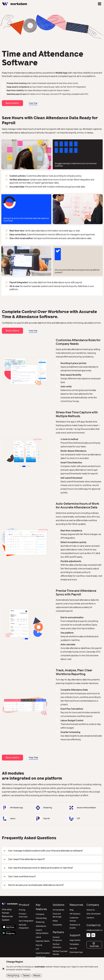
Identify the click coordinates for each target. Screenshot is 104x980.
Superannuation (43, 953)
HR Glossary (75, 914)
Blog (72, 910)
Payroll (39, 945)
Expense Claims (43, 941)
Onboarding (41, 918)
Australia (94, 946)
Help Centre (75, 940)
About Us (91, 910)
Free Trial (33, 103)
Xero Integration (26, 921)
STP (37, 949)
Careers (90, 918)
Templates (74, 944)
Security (73, 948)
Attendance (41, 926)
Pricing (22, 910)
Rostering (40, 922)
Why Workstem (94, 914)
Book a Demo (12, 103)
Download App (76, 952)
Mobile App (41, 957)
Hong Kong (13, 975)
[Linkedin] (93, 935)
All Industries (58, 910)
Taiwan (26, 975)
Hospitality (57, 925)
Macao (37, 975)
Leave (38, 937)
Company (40, 914)
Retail (55, 921)
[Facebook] (88, 935)
